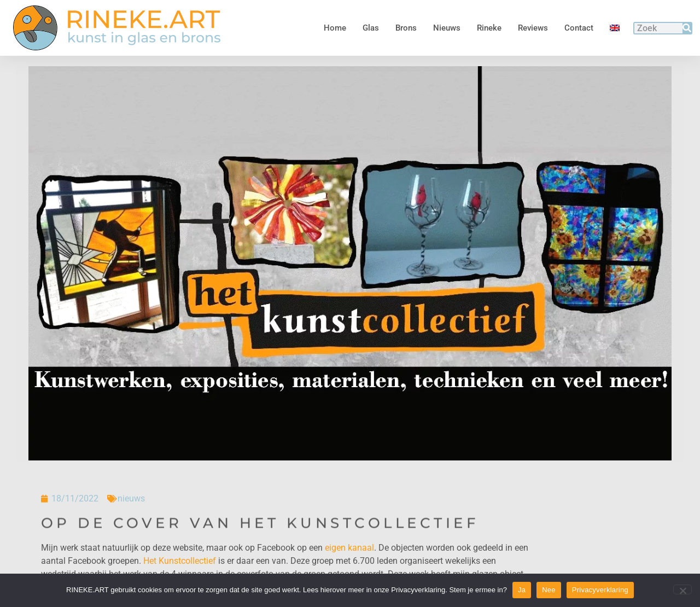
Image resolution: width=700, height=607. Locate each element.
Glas (371, 28)
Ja (522, 590)
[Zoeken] (687, 28)
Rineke (489, 28)
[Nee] (682, 590)
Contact (579, 28)
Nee (549, 590)
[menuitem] (615, 28)
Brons (406, 28)
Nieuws (447, 28)
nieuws (131, 498)
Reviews (533, 28)
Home (335, 28)
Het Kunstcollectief (180, 561)
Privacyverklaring (600, 590)
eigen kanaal (349, 548)
